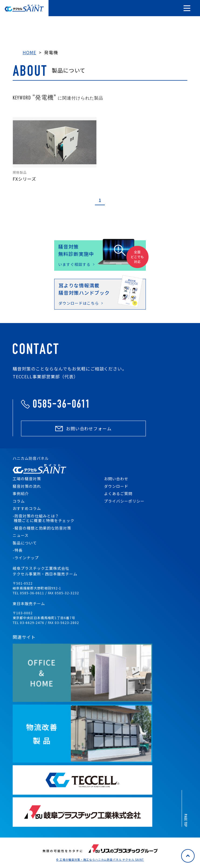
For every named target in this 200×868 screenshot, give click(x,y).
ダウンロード (116, 486)
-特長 (18, 550)
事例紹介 (21, 493)
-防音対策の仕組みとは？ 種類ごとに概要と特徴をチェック (43, 518)
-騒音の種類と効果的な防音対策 (42, 528)
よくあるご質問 (118, 493)
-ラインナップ (26, 558)
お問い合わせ (116, 479)
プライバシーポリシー (124, 501)
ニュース (21, 535)
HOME (29, 52)
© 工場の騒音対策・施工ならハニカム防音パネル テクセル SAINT (100, 860)
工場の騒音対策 (27, 479)
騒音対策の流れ (27, 486)
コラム (19, 501)
